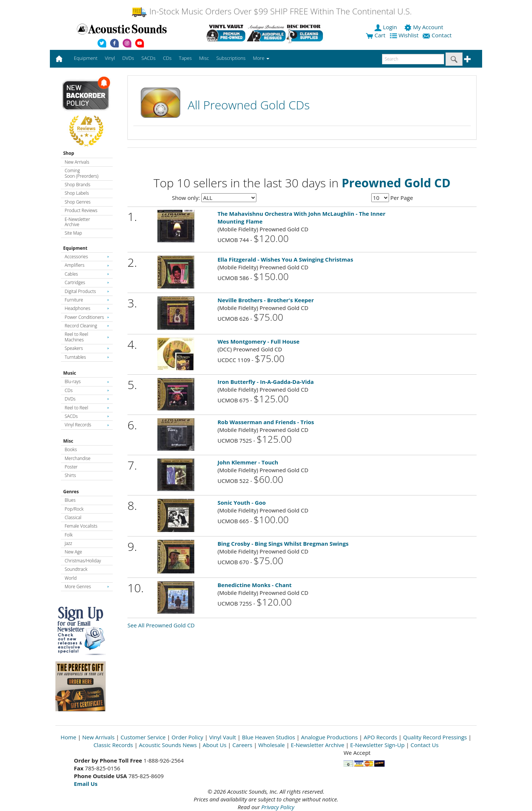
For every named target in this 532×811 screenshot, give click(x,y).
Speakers (87, 348)
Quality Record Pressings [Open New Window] (435, 737)
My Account (424, 27)
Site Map (73, 233)
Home (68, 737)
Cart (376, 35)
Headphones (87, 308)
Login (386, 27)
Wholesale (272, 745)
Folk (69, 535)
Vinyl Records (87, 425)
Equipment (75, 248)
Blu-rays (87, 381)
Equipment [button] (86, 58)
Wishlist (405, 35)
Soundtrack (76, 569)
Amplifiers (87, 265)
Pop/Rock (74, 509)
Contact (438, 35)
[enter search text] (413, 59)
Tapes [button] (185, 58)
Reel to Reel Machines (87, 337)
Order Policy (187, 737)
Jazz (68, 543)
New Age (73, 552)
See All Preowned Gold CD (161, 625)
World (71, 578)
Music (70, 373)
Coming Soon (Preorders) (81, 173)
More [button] (261, 58)
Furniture (87, 300)
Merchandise (78, 458)
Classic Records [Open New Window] (113, 745)
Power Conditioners (87, 317)
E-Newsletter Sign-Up (377, 745)
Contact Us (424, 745)
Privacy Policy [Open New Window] (278, 807)
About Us (215, 745)
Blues (70, 500)
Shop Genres (78, 202)
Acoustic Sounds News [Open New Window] (168, 745)
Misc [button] (204, 58)
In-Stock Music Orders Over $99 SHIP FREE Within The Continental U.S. (271, 11)
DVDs (87, 399)
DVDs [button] (128, 58)
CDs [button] (167, 58)
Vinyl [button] (110, 58)
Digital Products (87, 291)
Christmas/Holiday (83, 561)
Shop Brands (77, 185)
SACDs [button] (149, 58)
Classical (73, 517)
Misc (68, 441)
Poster (71, 467)
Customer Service (143, 737)
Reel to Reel (87, 408)
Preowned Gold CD (396, 183)
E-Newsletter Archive (77, 222)
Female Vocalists (81, 526)
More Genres (87, 587)
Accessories (87, 257)
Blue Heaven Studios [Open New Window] (269, 737)
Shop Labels (77, 193)
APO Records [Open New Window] (381, 737)
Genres (71, 492)
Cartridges (87, 282)
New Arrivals (77, 162)
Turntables (87, 357)
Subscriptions (231, 58)
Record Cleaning (87, 326)
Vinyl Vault (223, 737)
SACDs (87, 416)
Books (71, 449)
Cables (87, 274)
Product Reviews (81, 210)
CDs (87, 390)
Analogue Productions (330, 737)
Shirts (70, 475)
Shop (69, 153)
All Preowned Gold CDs (249, 105)
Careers (242, 745)
